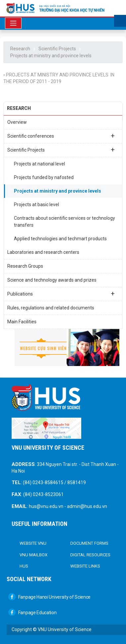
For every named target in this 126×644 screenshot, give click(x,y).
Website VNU (33, 543)
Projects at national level (39, 164)
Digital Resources (90, 555)
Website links (85, 566)
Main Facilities (22, 322)
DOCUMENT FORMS (89, 543)
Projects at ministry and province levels (51, 56)
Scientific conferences (61, 136)
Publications (61, 294)
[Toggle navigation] (13, 23)
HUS (24, 566)
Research (20, 49)
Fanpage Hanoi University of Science (49, 597)
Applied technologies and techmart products (60, 239)
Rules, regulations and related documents (51, 308)
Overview (17, 122)
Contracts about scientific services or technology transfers (64, 222)
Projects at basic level (36, 205)
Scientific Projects (57, 49)
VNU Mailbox (33, 555)
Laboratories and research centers (43, 252)
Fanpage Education (32, 613)
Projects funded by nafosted (44, 177)
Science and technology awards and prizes (52, 280)
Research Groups (25, 266)
